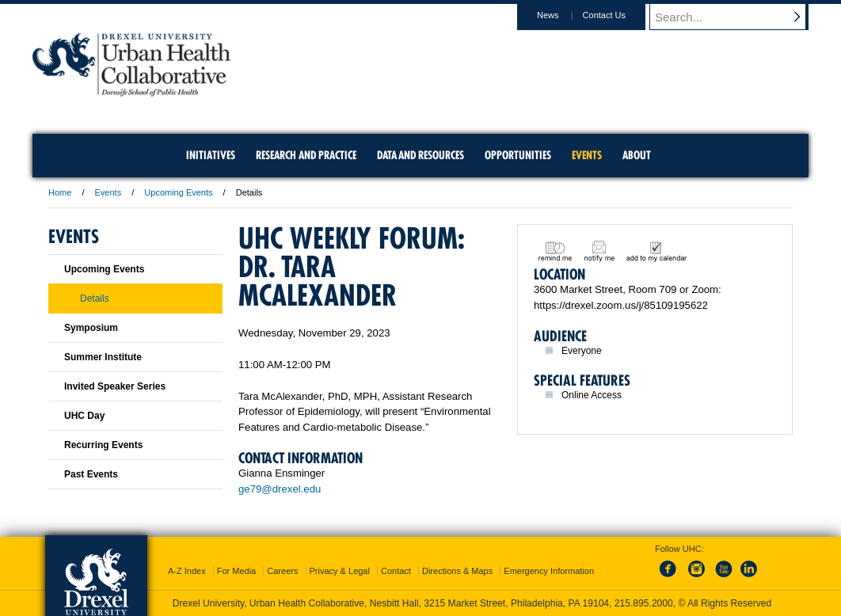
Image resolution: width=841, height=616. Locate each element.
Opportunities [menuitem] (518, 155)
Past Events (91, 474)
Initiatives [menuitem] (211, 155)
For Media (237, 571)
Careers (282, 571)
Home (60, 192)
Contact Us (619, 15)
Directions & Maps (457, 571)
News (563, 15)
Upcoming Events (178, 192)
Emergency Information (549, 571)
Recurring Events (103, 445)
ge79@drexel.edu (280, 489)
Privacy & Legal (340, 571)
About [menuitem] (637, 155)
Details (95, 298)
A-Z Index (187, 571)
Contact (396, 571)
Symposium (91, 328)
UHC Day (84, 416)
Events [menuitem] (587, 155)
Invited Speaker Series (115, 386)
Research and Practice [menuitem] (306, 155)
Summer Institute (103, 357)
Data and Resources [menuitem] (420, 155)
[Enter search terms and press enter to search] (736, 17)
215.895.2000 (644, 603)
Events (108, 192)
